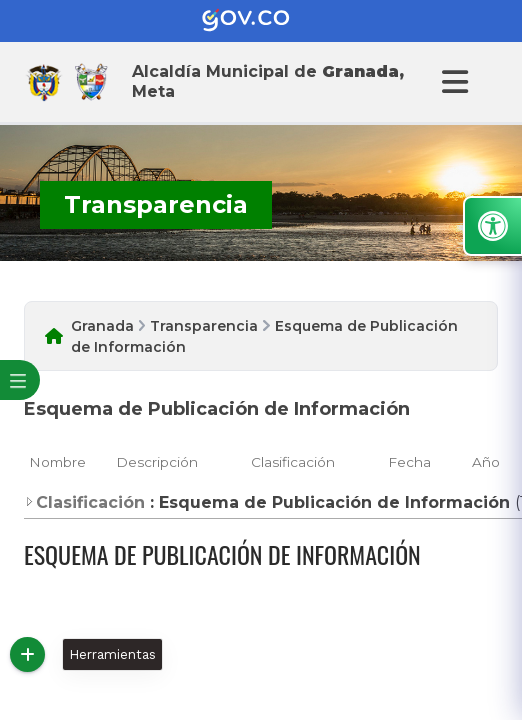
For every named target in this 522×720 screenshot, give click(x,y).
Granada (102, 326)
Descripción (157, 462)
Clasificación (293, 462)
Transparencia (204, 326)
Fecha (409, 462)
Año (486, 462)
